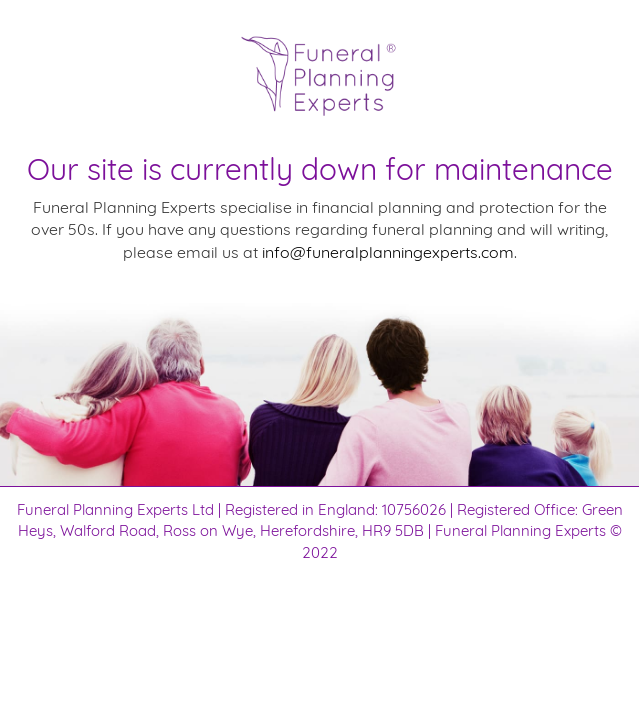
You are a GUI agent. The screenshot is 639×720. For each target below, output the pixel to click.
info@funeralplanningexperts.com (388, 252)
